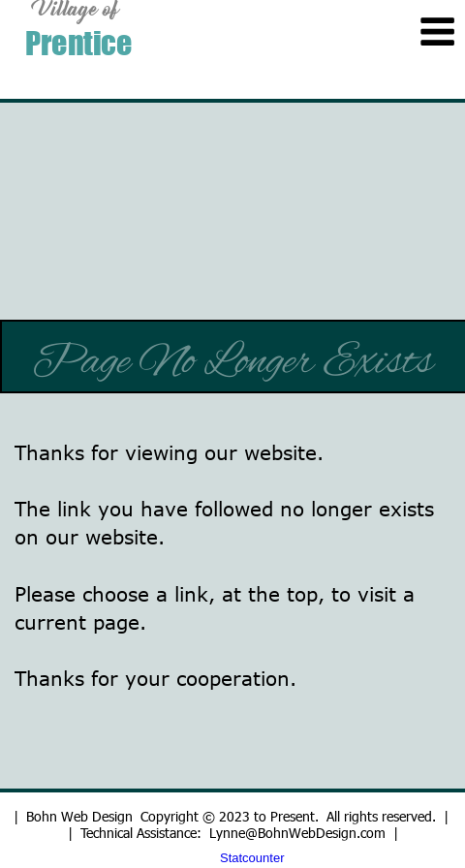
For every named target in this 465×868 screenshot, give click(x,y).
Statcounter (252, 858)
